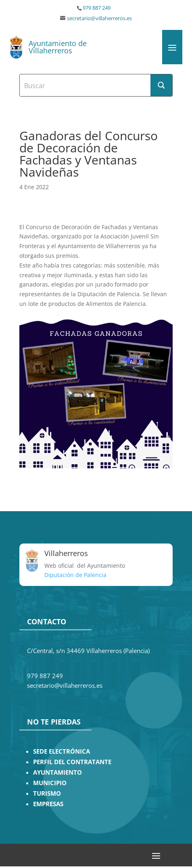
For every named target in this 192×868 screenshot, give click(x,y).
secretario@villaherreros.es (99, 18)
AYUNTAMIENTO (57, 772)
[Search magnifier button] (161, 85)
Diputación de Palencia (75, 575)
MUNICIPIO (50, 783)
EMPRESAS (48, 804)
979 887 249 (97, 8)
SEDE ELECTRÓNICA (62, 751)
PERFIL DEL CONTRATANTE (72, 762)
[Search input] (86, 85)
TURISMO (47, 793)
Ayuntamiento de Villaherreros (58, 47)
